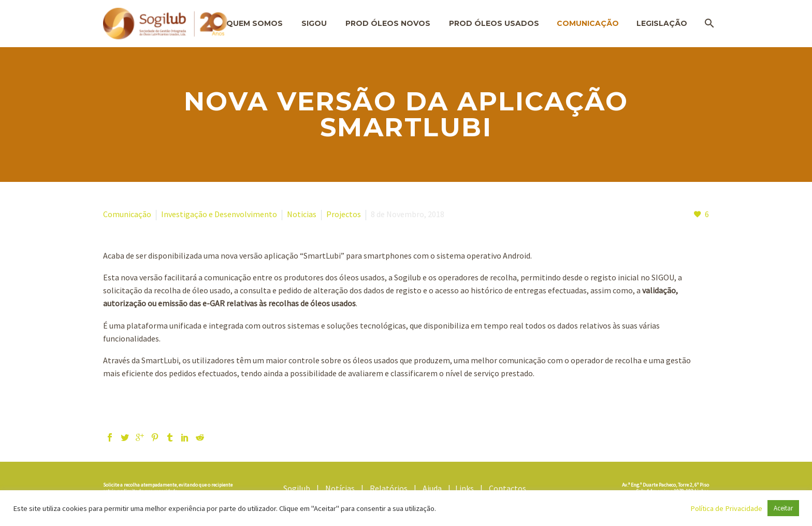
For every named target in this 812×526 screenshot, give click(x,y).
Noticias (302, 214)
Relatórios (391, 488)
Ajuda (434, 488)
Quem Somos (255, 23)
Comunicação (588, 23)
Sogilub (299, 488)
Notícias (342, 488)
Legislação (662, 23)
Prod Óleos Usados (494, 23)
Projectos (344, 214)
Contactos (509, 488)
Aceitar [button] (783, 508)
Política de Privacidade (726, 508)
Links (467, 488)
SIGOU (314, 23)
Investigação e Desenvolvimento (219, 214)
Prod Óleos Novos (388, 23)
